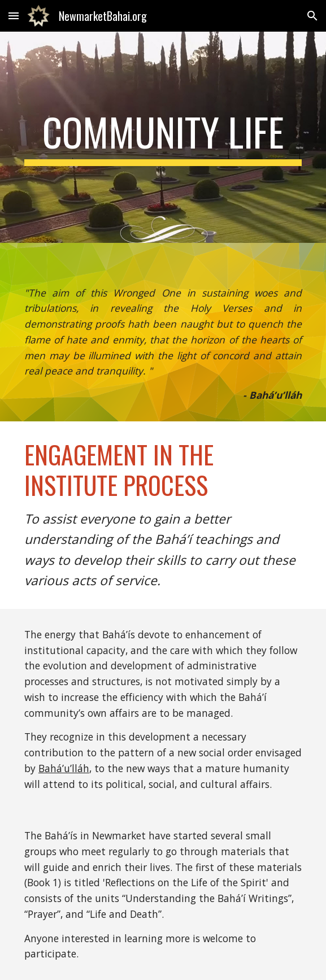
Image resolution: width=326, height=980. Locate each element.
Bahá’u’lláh (64, 768)
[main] (163, 137)
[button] (14, 16)
